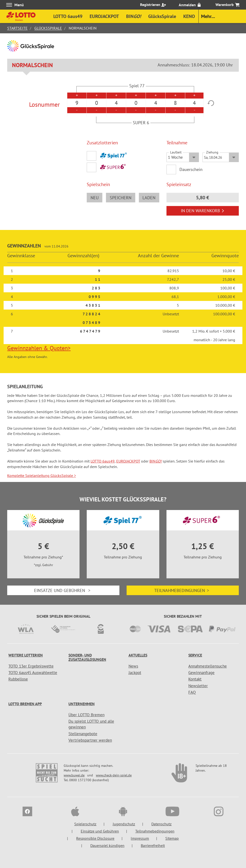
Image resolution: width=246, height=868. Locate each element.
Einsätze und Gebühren (63, 590)
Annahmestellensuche (208, 666)
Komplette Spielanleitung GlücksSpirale (42, 475)
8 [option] (175, 103)
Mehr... (208, 16)
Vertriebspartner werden (90, 740)
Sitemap (172, 838)
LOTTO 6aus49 (103, 461)
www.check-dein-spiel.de (114, 775)
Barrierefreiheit (153, 845)
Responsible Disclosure (95, 838)
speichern (121, 198)
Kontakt (195, 679)
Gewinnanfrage (201, 673)
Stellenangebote (83, 734)
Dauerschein (191, 169)
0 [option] (97, 103)
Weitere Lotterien (26, 655)
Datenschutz (161, 824)
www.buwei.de (74, 775)
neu (95, 198)
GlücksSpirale (48, 28)
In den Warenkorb (203, 211)
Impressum (140, 838)
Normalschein (32, 65)
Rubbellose (18, 679)
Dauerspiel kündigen (107, 845)
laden (149, 198)
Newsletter (198, 686)
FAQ (192, 692)
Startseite (17, 28)
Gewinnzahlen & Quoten (39, 348)
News (133, 666)
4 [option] (116, 103)
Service (195, 655)
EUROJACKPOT (128, 461)
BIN (156, 461)
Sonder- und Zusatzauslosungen (87, 657)
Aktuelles (138, 655)
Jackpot (135, 673)
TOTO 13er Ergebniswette (31, 666)
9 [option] (77, 103)
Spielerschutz (85, 824)
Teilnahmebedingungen (183, 590)
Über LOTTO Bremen (86, 715)
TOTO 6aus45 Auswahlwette (33, 673)
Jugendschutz (124, 824)
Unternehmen (82, 704)
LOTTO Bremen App (25, 704)
